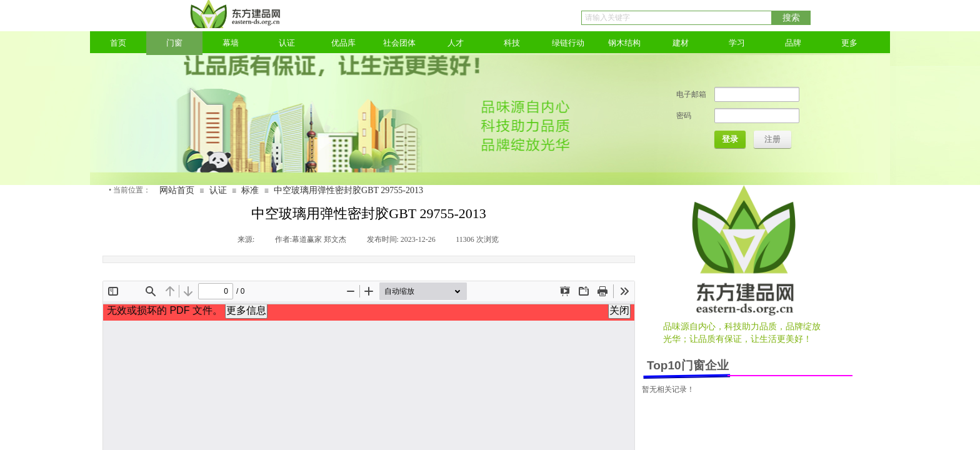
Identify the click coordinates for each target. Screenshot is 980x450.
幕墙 (231, 43)
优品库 (343, 43)
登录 (730, 139)
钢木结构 (624, 43)
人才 (456, 43)
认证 (287, 43)
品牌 (793, 43)
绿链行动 (568, 43)
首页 (118, 43)
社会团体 (399, 43)
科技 (512, 43)
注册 (772, 139)
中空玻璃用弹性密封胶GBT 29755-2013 (348, 190)
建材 (681, 43)
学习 (737, 43)
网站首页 (177, 190)
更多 (849, 43)
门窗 (174, 43)
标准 (250, 190)
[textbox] (677, 18)
